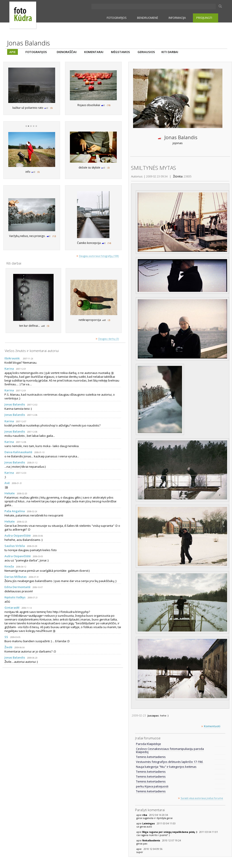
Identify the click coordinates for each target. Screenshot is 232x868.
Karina (9, 369)
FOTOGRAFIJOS (117, 18)
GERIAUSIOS (146, 52)
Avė (7, 483)
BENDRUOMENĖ (148, 18)
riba (145, 815)
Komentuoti (212, 726)
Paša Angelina (15, 511)
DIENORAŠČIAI (67, 52)
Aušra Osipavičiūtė (18, 535)
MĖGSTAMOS (120, 52)
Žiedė (8, 647)
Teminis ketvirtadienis (151, 757)
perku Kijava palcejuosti (152, 786)
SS (6, 637)
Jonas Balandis (15, 404)
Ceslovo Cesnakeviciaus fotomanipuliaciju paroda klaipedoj (170, 750)
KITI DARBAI (170, 52)
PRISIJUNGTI (204, 18)
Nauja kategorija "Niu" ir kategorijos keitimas (166, 767)
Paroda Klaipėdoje (148, 744)
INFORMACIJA (177, 18)
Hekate (10, 493)
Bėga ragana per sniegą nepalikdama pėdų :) (170, 832)
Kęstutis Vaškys (15, 597)
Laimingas (149, 823)
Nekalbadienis (152, 840)
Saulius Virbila (15, 546)
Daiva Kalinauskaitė (18, 452)
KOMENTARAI (94, 52)
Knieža (9, 566)
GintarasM (12, 608)
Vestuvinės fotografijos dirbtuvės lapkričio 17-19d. (170, 762)
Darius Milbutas (16, 577)
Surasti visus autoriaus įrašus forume (202, 798)
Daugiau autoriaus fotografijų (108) (99, 256)
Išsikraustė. (13, 358)
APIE (13, 52)
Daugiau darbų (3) (109, 339)
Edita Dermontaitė (17, 587)
